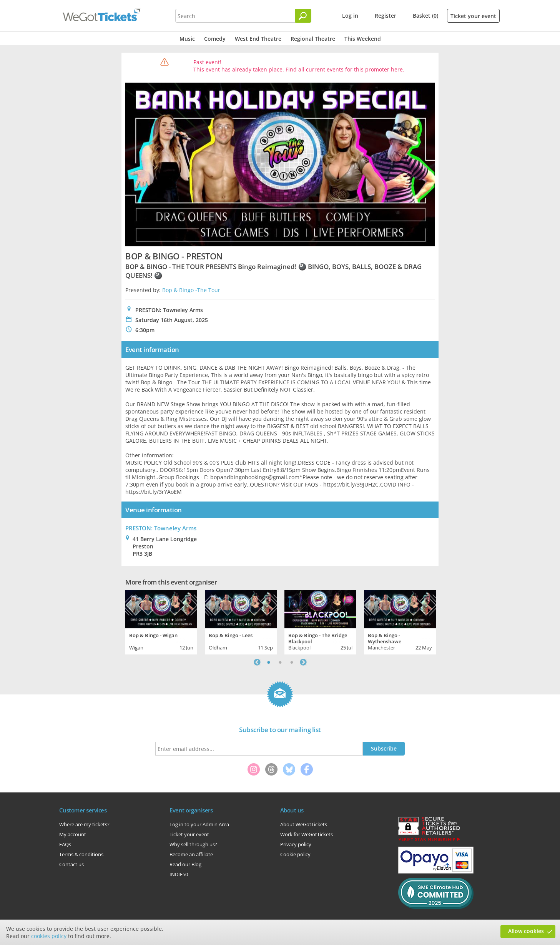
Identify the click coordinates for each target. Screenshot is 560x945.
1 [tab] (269, 662)
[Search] (303, 16)
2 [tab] (280, 662)
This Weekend (363, 39)
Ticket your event (473, 16)
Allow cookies (526, 931)
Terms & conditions (81, 854)
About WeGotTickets (304, 824)
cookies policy (49, 936)
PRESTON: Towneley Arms (161, 528)
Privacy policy (296, 844)
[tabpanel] (161, 621)
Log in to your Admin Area (199, 824)
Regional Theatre (313, 39)
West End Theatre (258, 39)
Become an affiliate (191, 854)
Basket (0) (425, 16)
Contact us (71, 864)
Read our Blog (185, 864)
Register (386, 16)
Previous (257, 662)
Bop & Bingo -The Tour (191, 290)
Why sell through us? (193, 844)
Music (187, 39)
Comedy (215, 39)
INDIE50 (179, 874)
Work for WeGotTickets (307, 834)
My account (73, 834)
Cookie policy (295, 854)
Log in (350, 16)
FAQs (65, 844)
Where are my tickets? (84, 824)
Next (303, 662)
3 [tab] (292, 662)
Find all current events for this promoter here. (345, 69)
